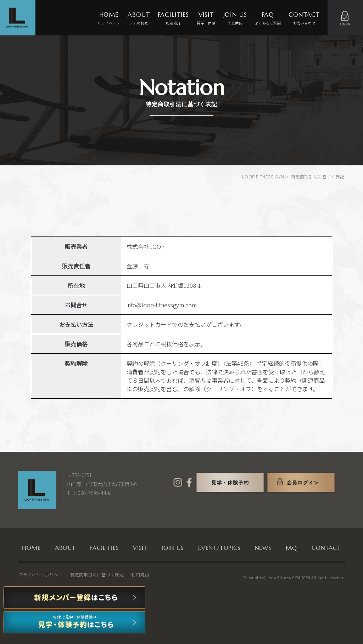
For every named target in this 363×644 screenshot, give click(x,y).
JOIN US (235, 19)
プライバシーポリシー (40, 574)
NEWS (263, 548)
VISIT (206, 19)
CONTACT (304, 19)
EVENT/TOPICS (219, 548)
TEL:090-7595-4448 (89, 493)
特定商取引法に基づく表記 (97, 574)
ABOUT (139, 19)
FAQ (268, 19)
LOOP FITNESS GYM (263, 176)
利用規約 (140, 574)
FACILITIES (174, 19)
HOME (109, 19)
